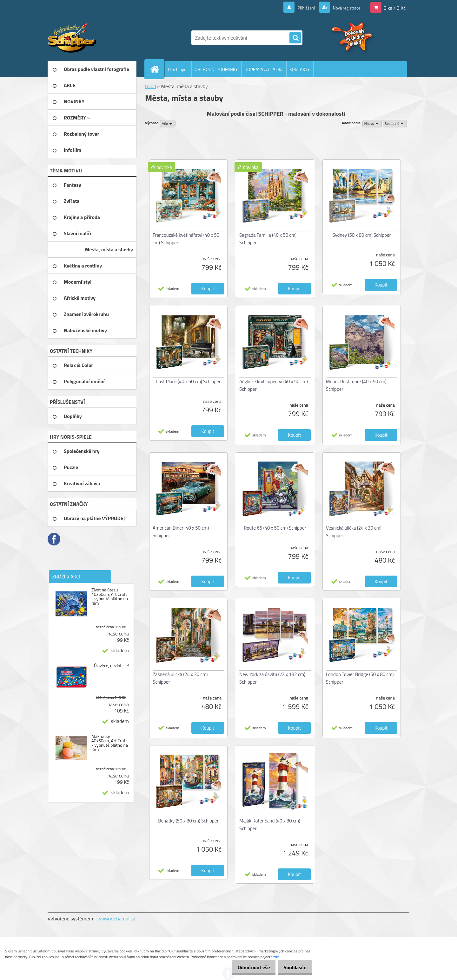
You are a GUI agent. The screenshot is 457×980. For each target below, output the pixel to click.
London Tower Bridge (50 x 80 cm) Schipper (360, 678)
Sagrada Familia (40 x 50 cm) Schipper (268, 239)
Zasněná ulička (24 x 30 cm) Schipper (180, 678)
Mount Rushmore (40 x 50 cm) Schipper (356, 385)
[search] (295, 38)
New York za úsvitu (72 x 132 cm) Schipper (272, 678)
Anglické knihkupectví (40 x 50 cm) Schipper (274, 385)
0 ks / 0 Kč (394, 8)
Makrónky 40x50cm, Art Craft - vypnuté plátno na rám (110, 743)
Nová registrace (343, 8)
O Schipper (178, 69)
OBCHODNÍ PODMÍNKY (216, 69)
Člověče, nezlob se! (111, 666)
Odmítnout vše (247, 967)
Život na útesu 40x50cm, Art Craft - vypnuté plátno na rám (110, 596)
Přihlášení (298, 8)
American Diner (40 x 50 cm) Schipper (181, 532)
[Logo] (91, 38)
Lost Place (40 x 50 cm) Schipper (188, 381)
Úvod (151, 86)
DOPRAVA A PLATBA (264, 69)
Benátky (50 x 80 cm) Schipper (188, 821)
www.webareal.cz (116, 919)
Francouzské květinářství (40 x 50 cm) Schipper (186, 239)
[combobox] (372, 124)
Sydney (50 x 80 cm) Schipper (361, 235)
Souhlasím (293, 967)
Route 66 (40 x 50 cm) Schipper (275, 528)
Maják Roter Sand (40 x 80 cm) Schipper (270, 825)
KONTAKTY (300, 69)
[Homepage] (157, 69)
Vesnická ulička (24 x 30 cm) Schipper (354, 532)
